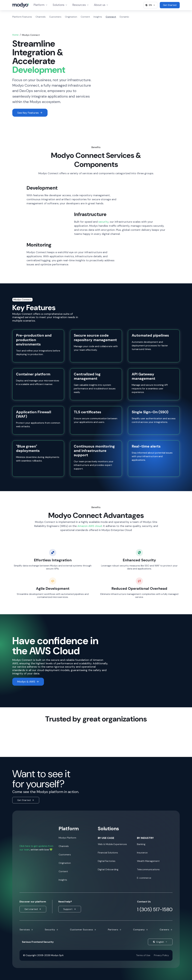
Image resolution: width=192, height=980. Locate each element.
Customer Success (83, 930)
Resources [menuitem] (81, 5)
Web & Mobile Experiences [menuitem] (112, 844)
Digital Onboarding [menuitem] (108, 869)
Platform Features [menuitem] (22, 17)
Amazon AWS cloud (90, 526)
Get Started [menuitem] (170, 5)
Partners (115, 930)
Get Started (26, 800)
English (160, 942)
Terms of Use (143, 955)
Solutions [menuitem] (60, 5)
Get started (33, 909)
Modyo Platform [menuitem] (67, 838)
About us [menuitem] (101, 5)
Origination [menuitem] (71, 17)
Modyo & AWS (28, 682)
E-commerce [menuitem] (144, 878)
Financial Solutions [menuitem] (108, 853)
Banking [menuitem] (141, 844)
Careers (166, 930)
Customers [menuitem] (55, 17)
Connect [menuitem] (111, 17)
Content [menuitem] (85, 17)
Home (15, 35)
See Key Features (30, 113)
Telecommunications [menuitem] (148, 869)
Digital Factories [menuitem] (107, 861)
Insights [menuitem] (98, 17)
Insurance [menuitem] (142, 853)
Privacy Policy (161, 955)
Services (26, 930)
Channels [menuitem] (41, 17)
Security (52, 930)
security (103, 222)
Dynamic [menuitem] (124, 17)
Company (141, 930)
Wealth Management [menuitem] (148, 861)
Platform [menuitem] (41, 5)
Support (70, 909)
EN (150, 5)
